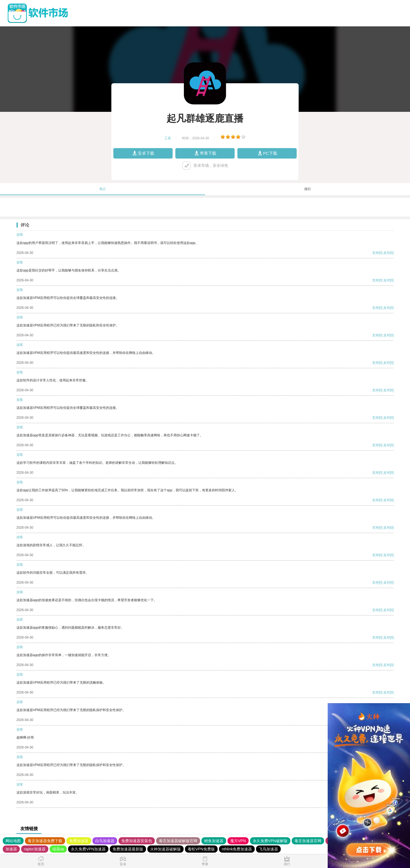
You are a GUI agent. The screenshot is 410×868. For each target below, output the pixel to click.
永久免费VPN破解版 (270, 841)
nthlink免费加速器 (237, 849)
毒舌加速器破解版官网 (178, 841)
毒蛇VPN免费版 (201, 849)
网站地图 (13, 841)
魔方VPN (238, 841)
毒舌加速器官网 (308, 841)
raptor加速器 (35, 849)
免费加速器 (79, 841)
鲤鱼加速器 (214, 841)
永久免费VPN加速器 (88, 849)
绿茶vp (58, 849)
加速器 (11, 849)
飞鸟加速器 (268, 849)
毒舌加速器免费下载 (45, 841)
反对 (387, 253)
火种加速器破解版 (165, 849)
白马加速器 (105, 841)
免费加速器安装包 (137, 841)
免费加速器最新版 (128, 849)
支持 (375, 253)
